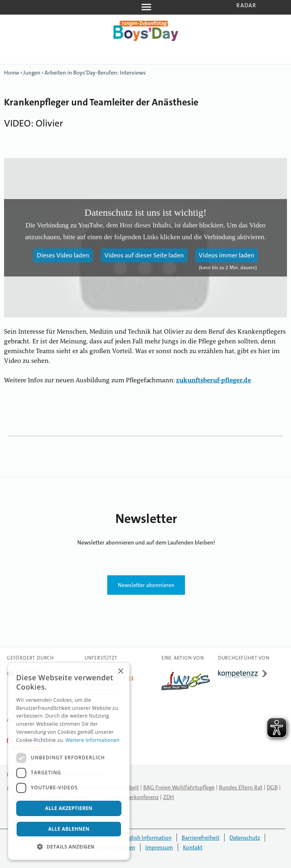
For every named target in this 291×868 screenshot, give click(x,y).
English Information (147, 838)
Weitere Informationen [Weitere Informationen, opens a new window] (93, 740)
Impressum (159, 847)
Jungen (32, 73)
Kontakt (193, 847)
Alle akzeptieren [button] (69, 808)
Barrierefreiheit (201, 838)
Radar (246, 5)
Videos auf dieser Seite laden (144, 255)
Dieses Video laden (63, 255)
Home (12, 73)
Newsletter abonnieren (146, 585)
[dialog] (69, 761)
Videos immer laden (226, 255)
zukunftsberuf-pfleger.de (213, 381)
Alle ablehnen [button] (69, 829)
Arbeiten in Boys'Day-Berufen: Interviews (95, 73)
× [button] (120, 672)
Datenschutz (245, 838)
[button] (69, 847)
